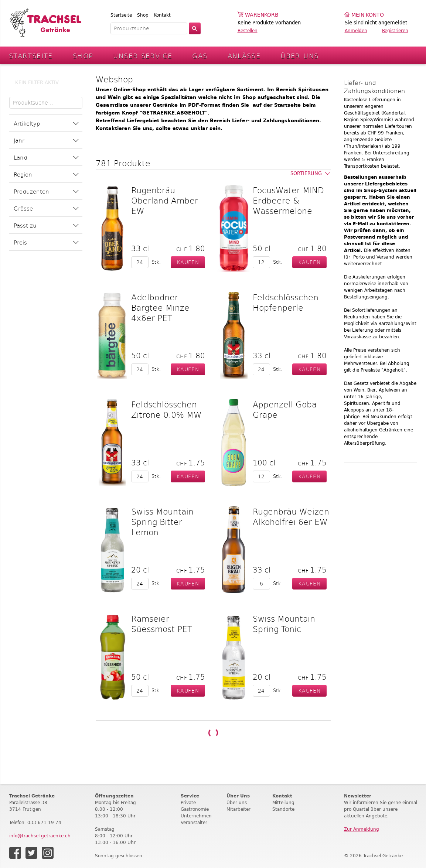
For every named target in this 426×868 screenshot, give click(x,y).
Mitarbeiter (238, 809)
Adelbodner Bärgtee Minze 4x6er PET (160, 307)
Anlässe (244, 56)
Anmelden (356, 30)
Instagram (48, 853)
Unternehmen (196, 816)
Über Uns (299, 56)
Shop (143, 15)
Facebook (15, 853)
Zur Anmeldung (362, 829)
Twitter (31, 853)
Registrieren (395, 30)
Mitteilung (283, 802)
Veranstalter (194, 822)
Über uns (237, 802)
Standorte (283, 809)
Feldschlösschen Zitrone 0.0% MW (166, 409)
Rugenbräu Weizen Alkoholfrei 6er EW (291, 516)
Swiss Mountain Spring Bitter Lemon (162, 522)
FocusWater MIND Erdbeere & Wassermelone (288, 200)
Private (188, 802)
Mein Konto (368, 15)
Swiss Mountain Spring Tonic (284, 623)
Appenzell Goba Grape (285, 409)
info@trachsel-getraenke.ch (40, 836)
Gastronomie (195, 809)
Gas (200, 56)
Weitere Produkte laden (213, 733)
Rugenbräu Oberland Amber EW (165, 200)
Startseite (121, 15)
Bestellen (248, 30)
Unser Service (143, 56)
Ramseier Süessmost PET (162, 623)
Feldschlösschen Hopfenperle (286, 302)
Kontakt (162, 15)
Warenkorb (262, 15)
